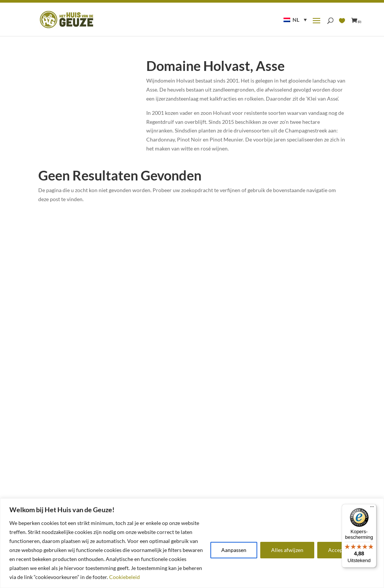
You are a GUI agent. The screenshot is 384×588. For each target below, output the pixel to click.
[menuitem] (295, 20)
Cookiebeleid (124, 577)
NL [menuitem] (296, 20)
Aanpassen (234, 550)
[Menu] (372, 508)
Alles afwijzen (287, 550)
